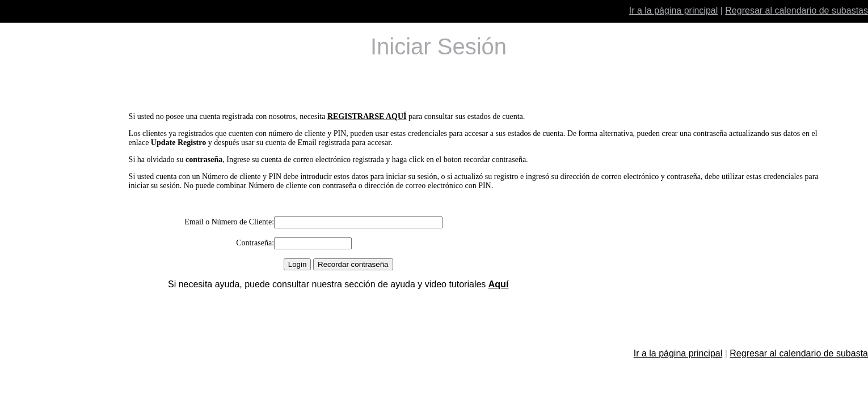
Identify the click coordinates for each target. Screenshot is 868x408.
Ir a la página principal (674, 10)
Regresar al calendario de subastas (797, 10)
